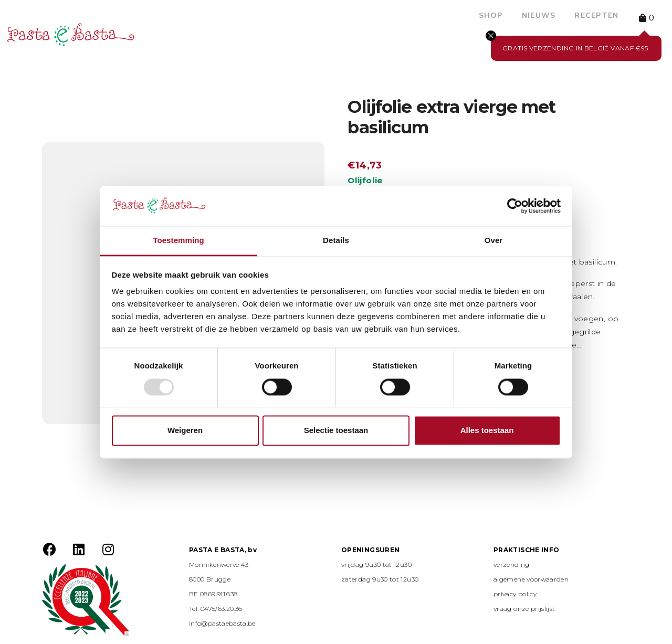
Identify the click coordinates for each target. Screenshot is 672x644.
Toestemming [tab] (178, 241)
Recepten (596, 15)
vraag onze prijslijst (524, 609)
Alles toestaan (487, 431)
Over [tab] (494, 241)
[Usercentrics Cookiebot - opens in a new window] (515, 206)
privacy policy (515, 594)
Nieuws (539, 15)
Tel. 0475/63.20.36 (216, 609)
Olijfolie (365, 180)
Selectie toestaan (336, 431)
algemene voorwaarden (531, 579)
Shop (491, 15)
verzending (512, 564)
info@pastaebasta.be (222, 623)
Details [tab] (336, 241)
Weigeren (185, 431)
